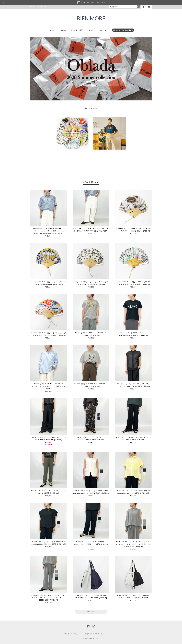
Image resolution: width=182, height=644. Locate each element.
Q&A (91, 30)
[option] (72, 134)
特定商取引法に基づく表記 (94, 634)
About (63, 30)
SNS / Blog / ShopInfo (123, 30)
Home (51, 30)
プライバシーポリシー (73, 634)
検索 (139, 7)
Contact (103, 30)
